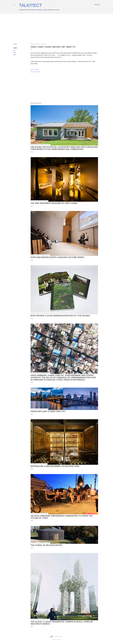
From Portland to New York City (48, 411)
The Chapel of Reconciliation (46, 545)
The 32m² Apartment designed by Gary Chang (54, 203)
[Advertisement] (56, 29)
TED (15, 53)
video (15, 55)
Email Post (37, 70)
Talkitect (30, 5)
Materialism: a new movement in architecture (55, 466)
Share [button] (15, 44)
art (14, 51)
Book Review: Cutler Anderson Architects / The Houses (60, 316)
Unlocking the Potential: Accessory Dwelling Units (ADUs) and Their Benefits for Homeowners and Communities (64, 148)
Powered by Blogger (56, 637)
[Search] (97, 5)
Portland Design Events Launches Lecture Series (57, 257)
